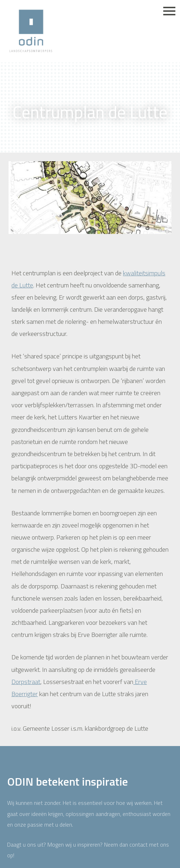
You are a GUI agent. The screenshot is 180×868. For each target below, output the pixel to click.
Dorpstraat (26, 682)
